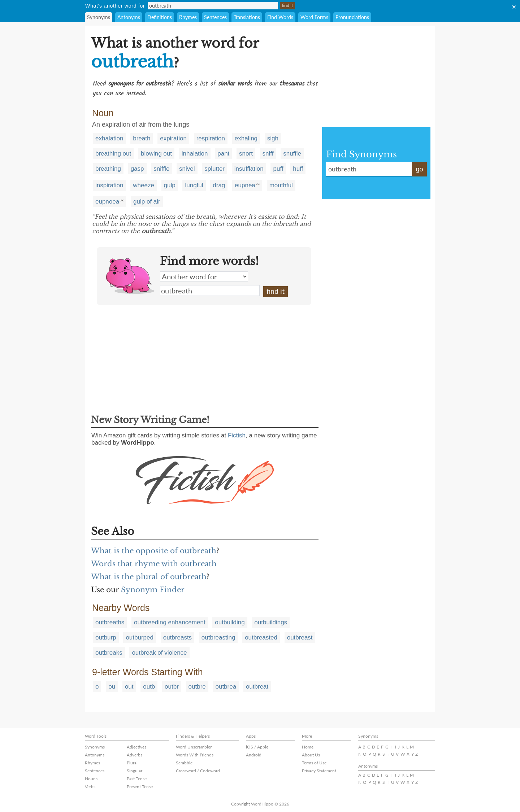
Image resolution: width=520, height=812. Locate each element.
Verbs (90, 787)
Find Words (280, 17)
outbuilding (230, 622)
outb (149, 687)
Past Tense (137, 779)
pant (223, 154)
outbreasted (261, 638)
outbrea (226, 687)
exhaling (246, 138)
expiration (173, 138)
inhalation (195, 154)
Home (308, 747)
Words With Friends (195, 755)
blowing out (156, 154)
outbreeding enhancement (170, 622)
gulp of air (147, 202)
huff (298, 169)
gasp (137, 169)
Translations (247, 17)
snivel (187, 169)
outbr (172, 687)
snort (246, 154)
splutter (214, 169)
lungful (194, 185)
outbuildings (271, 622)
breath (142, 138)
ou (112, 687)
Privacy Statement (319, 771)
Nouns (91, 779)
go (419, 169)
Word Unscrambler (194, 747)
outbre (197, 687)
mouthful (281, 185)
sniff (268, 154)
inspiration (109, 185)
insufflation (249, 169)
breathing (108, 169)
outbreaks (109, 653)
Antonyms (129, 17)
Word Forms (314, 17)
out (129, 687)
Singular (135, 771)
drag (219, 185)
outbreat (257, 687)
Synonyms (99, 17)
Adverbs (135, 755)
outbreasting (218, 638)
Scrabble (184, 763)
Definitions (160, 17)
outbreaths (110, 622)
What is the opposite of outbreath (154, 551)
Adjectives (136, 747)
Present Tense (140, 787)
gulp (170, 185)
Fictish (237, 435)
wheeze (144, 185)
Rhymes (188, 17)
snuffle (292, 154)
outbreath (210, 291)
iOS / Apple (257, 747)
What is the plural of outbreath (149, 577)
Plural (132, 763)
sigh (273, 138)
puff (278, 169)
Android (254, 755)
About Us (311, 755)
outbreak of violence (159, 653)
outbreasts (177, 638)
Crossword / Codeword (198, 771)
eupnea (245, 185)
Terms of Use (314, 763)
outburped (140, 638)
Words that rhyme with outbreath (154, 564)
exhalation (109, 138)
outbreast (300, 638)
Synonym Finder (153, 590)
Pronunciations (352, 17)
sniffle (161, 169)
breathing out (113, 154)
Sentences (215, 17)
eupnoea (107, 202)
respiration (211, 138)
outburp (106, 638)
